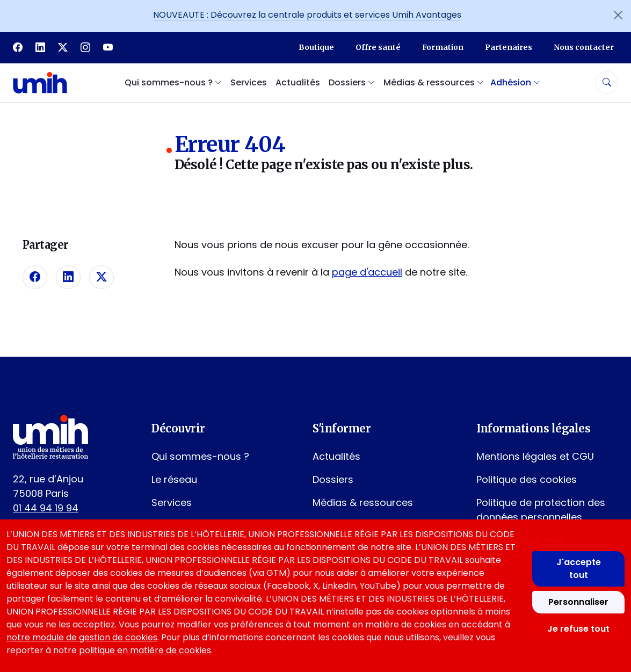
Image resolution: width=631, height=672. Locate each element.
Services (249, 82)
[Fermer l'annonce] (618, 15)
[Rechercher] (607, 82)
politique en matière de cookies (145, 650)
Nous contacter (584, 47)
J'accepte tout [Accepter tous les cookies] (579, 569)
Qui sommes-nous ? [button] (173, 82)
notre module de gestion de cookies (82, 637)
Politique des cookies (527, 479)
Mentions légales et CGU (535, 456)
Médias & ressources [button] (434, 82)
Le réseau (174, 479)
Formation (443, 47)
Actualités (298, 82)
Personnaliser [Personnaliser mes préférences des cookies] (578, 602)
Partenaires (509, 47)
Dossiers (333, 479)
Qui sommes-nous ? (200, 456)
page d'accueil (367, 272)
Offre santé (378, 47)
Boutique (316, 47)
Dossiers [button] (352, 82)
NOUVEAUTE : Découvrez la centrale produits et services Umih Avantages (307, 15)
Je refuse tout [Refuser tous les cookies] (578, 629)
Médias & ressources (363, 503)
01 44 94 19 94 (46, 508)
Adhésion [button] (515, 82)
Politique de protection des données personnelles (541, 510)
